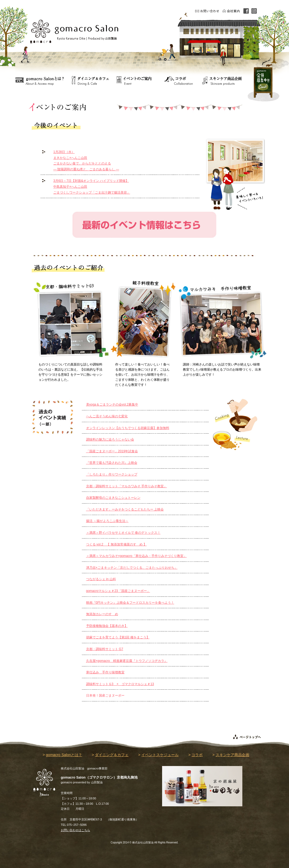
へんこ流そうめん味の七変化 (107, 416)
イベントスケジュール (160, 755)
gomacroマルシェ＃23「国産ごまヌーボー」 (118, 591)
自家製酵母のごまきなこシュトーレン (113, 498)
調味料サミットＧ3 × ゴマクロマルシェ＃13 (120, 684)
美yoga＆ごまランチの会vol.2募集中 (112, 404)
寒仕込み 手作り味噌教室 (105, 672)
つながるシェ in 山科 (101, 579)
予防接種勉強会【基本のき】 (107, 626)
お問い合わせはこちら (75, 830)
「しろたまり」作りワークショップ (112, 474)
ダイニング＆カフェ (112, 755)
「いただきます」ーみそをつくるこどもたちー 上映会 (125, 509)
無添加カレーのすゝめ (102, 614)
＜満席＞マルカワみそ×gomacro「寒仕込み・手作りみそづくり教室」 (137, 556)
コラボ (197, 755)
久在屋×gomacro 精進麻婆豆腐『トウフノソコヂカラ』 (127, 661)
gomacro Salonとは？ (64, 755)
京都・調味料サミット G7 (105, 649)
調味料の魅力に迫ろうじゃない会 (110, 439)
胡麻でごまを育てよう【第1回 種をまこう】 (118, 637)
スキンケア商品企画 (232, 755)
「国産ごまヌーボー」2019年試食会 (112, 451)
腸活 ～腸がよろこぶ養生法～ (107, 521)
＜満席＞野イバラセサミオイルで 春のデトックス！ (123, 533)
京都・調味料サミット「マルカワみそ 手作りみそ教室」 (127, 486)
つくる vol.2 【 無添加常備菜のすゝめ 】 (116, 544)
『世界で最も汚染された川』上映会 (112, 463)
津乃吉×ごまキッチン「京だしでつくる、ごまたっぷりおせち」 (132, 568)
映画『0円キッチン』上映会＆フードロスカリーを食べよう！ (130, 603)
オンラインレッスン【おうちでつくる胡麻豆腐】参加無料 (128, 428)
